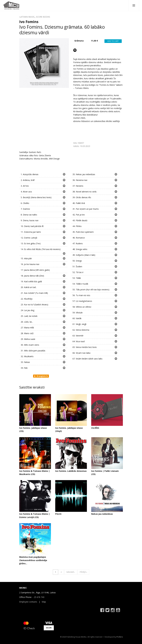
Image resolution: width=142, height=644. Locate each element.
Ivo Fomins (29, 22)
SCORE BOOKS (43, 17)
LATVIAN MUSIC (27, 17)
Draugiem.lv (41, 376)
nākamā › (71, 572)
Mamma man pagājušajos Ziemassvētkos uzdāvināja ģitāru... (33, 560)
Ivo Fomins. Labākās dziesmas (71, 471)
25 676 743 (39, 597)
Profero (120, 637)
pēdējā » (83, 572)
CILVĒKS (95, 428)
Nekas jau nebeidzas (102, 514)
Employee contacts (28, 602)
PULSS (58, 514)
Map (44, 602)
